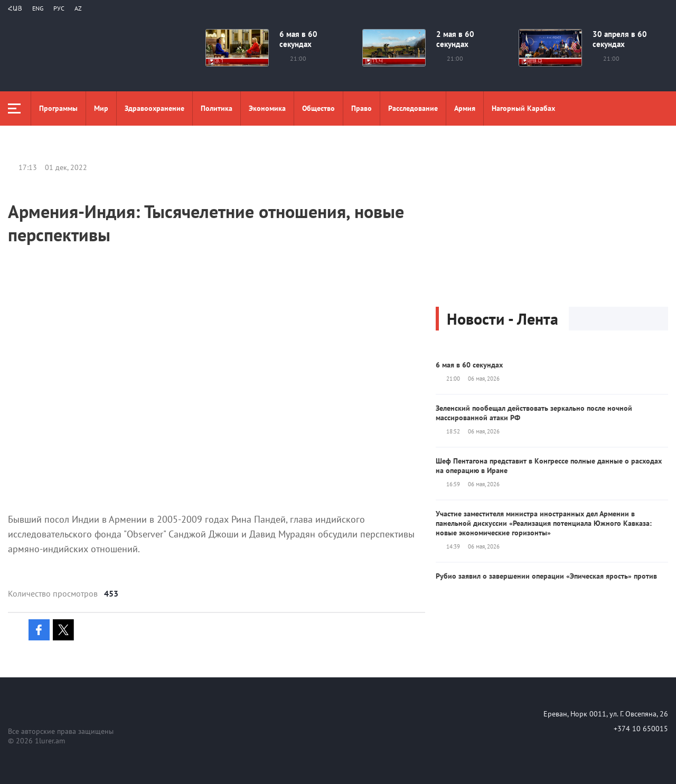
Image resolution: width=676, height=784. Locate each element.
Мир (101, 108)
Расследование (413, 108)
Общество (318, 108)
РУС (59, 8)
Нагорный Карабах (523, 108)
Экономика (267, 108)
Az (78, 8)
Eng (38, 8)
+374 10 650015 (641, 729)
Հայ (15, 8)
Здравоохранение (154, 108)
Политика (217, 108)
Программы (58, 108)
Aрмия (465, 108)
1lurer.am (50, 741)
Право (362, 108)
